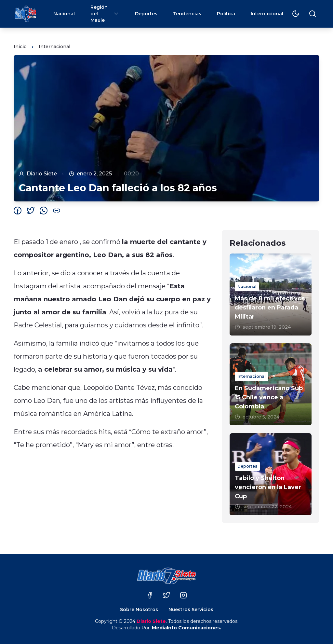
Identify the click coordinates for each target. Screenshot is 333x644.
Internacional (267, 14)
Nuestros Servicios (191, 610)
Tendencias (187, 14)
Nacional (64, 14)
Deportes (146, 14)
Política (226, 14)
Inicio (20, 47)
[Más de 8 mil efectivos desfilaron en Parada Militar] (271, 295)
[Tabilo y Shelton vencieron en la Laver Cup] (271, 474)
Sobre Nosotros (139, 610)
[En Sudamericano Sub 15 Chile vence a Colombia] (271, 384)
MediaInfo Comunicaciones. (186, 628)
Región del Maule (105, 14)
